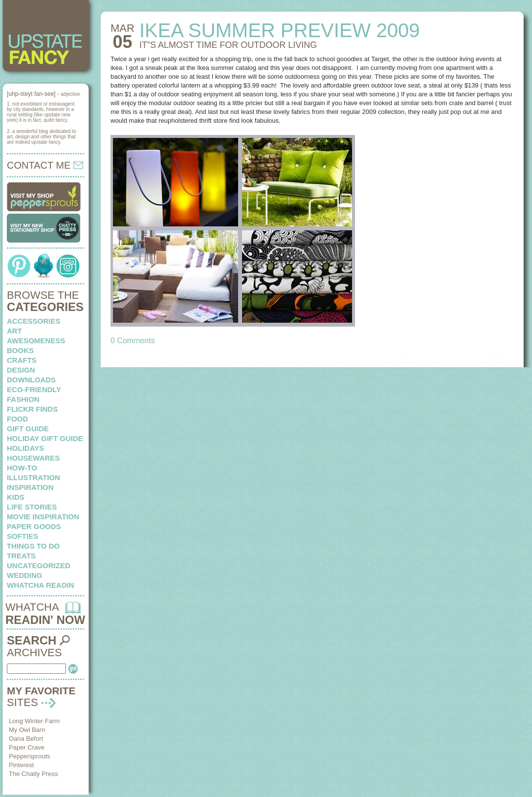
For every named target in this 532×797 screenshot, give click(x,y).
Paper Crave (27, 747)
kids (16, 497)
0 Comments (133, 341)
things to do (33, 546)
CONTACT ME (45, 165)
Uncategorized (39, 565)
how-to (22, 468)
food (17, 419)
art (14, 331)
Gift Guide (28, 429)
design (21, 370)
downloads (31, 380)
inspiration (30, 487)
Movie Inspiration (43, 517)
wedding (25, 575)
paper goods (34, 526)
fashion (23, 399)
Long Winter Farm (34, 721)
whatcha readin (40, 585)
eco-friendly (34, 389)
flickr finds (32, 409)
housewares (33, 458)
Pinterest (21, 765)
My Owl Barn (27, 730)
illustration (33, 477)
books (20, 350)
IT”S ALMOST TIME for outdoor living (228, 45)
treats (21, 556)
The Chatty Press (33, 774)
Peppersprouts (30, 756)
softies (22, 536)
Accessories (33, 321)
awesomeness (36, 341)
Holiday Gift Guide (45, 438)
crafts (22, 360)
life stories (32, 507)
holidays (25, 448)
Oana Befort (26, 739)
